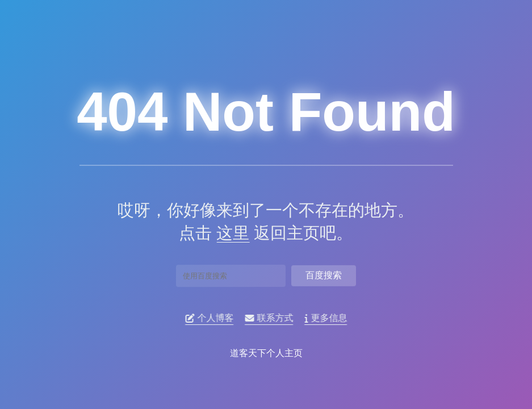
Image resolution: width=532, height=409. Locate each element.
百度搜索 (324, 274)
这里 (228, 233)
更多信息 (328, 318)
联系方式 (272, 318)
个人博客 (212, 318)
